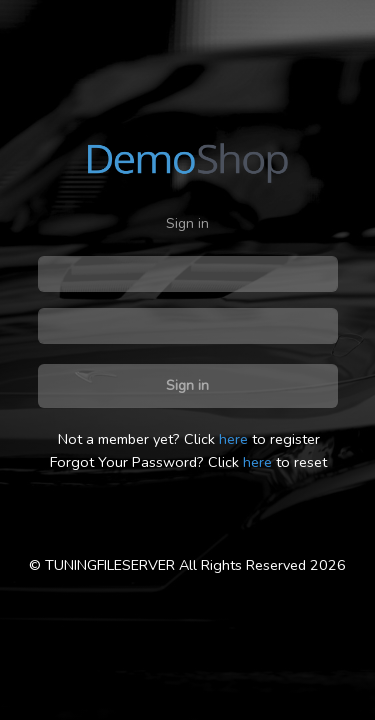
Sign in (187, 385)
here (233, 439)
